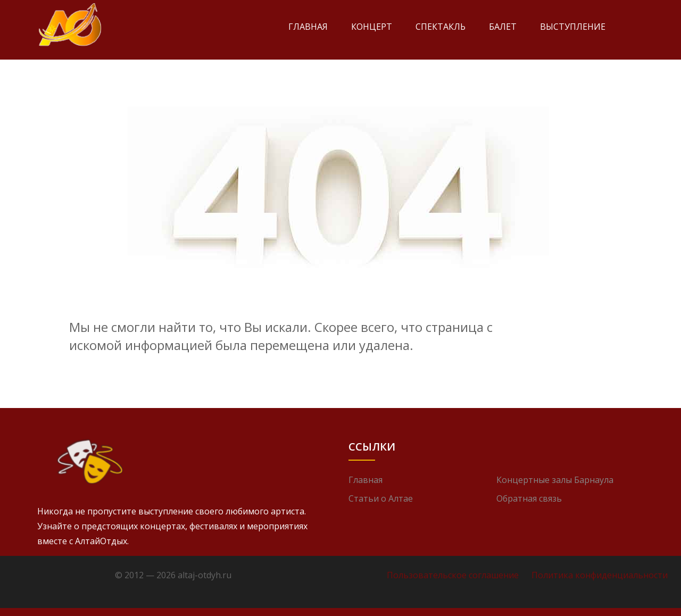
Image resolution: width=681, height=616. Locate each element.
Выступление (573, 27)
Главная (308, 27)
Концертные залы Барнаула (555, 480)
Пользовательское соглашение (453, 575)
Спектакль (441, 27)
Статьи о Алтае (381, 498)
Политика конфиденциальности (600, 575)
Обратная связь (529, 498)
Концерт (372, 27)
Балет (503, 27)
